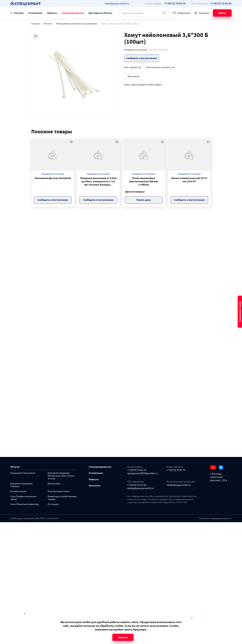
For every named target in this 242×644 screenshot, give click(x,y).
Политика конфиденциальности (215, 518)
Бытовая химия (18, 491)
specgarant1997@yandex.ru (143, 473)
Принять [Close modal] (123, 637)
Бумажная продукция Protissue (21, 485)
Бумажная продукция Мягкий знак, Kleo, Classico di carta (61, 476)
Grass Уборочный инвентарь (25, 504)
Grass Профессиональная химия (23, 498)
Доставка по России (100, 13)
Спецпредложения (73, 13)
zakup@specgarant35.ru (141, 488)
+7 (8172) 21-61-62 (137, 485)
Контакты (95, 486)
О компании (35, 13)
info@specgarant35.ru (117, 3)
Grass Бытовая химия (59, 491)
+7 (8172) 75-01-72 (137, 470)
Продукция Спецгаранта (23, 473)
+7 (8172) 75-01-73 (176, 470)
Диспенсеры (54, 484)
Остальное (53, 504)
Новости (52, 13)
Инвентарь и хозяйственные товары (62, 498)
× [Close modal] (192, 618)
